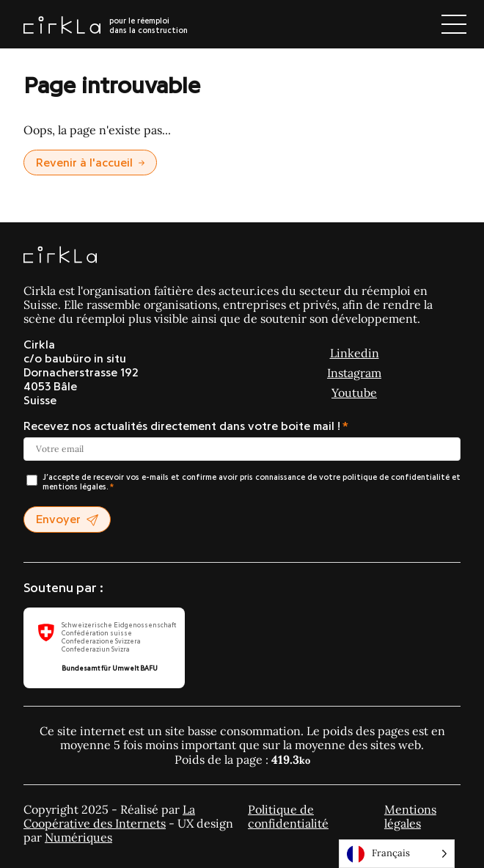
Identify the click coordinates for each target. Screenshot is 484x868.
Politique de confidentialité (288, 816)
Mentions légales (410, 816)
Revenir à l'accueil (90, 163)
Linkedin (355, 353)
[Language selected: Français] (397, 854)
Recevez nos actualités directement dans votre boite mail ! (182, 426)
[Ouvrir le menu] (454, 24)
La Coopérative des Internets (109, 816)
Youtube (354, 393)
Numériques (78, 837)
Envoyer (67, 520)
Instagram (354, 373)
